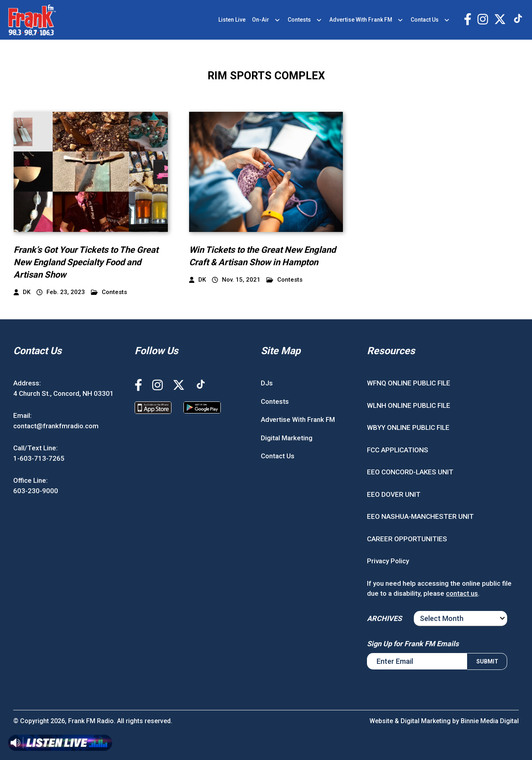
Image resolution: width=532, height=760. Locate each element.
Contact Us (425, 20)
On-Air (261, 20)
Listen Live (232, 20)
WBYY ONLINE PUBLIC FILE (408, 427)
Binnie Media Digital (490, 721)
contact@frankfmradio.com (56, 426)
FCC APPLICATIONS (398, 450)
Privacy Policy (388, 561)
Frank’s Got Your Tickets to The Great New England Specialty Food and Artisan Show (86, 262)
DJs (267, 383)
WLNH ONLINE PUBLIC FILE (409, 405)
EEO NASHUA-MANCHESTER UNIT (420, 516)
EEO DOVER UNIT (394, 494)
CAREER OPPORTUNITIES (407, 539)
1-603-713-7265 (39, 458)
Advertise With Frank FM (361, 20)
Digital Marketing (287, 438)
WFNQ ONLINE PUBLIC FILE (409, 383)
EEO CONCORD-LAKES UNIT (410, 472)
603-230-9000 (36, 491)
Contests (299, 20)
